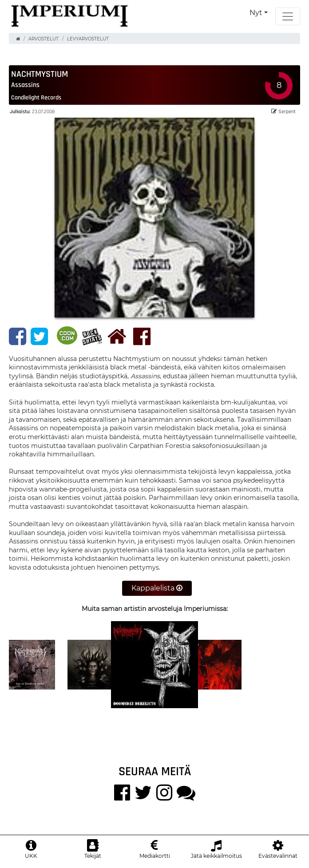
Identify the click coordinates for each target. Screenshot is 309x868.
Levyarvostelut (88, 39)
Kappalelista (157, 588)
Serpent (283, 111)
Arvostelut (44, 39)
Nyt (256, 13)
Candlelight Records (36, 97)
